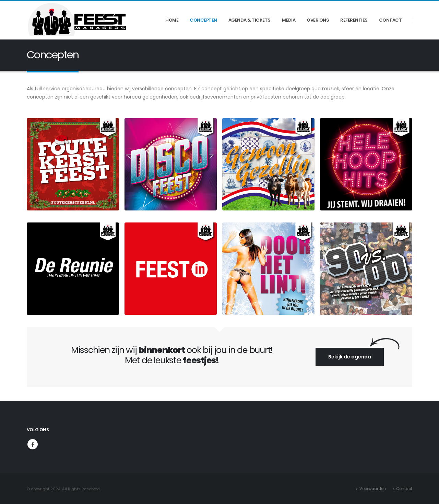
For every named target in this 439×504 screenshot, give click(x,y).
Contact (390, 20)
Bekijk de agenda (350, 357)
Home (172, 20)
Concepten (203, 20)
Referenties (354, 20)
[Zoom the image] (73, 122)
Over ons (318, 20)
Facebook (33, 444)
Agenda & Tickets (250, 20)
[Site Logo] (78, 20)
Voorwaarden (373, 489)
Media (289, 20)
